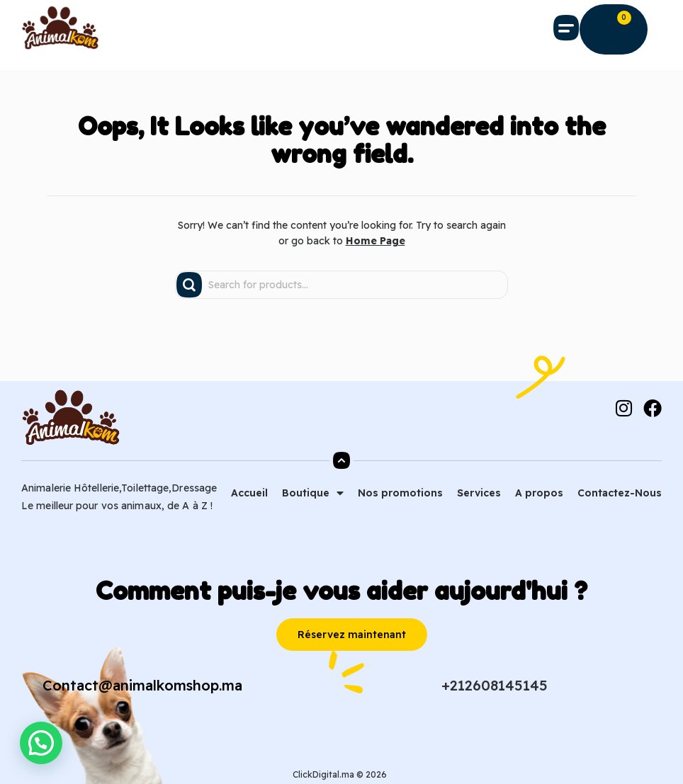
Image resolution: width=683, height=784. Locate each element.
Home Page (376, 241)
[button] (567, 28)
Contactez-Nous (620, 493)
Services (479, 493)
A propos (539, 493)
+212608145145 (495, 685)
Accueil (249, 493)
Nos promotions (400, 493)
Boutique (313, 493)
